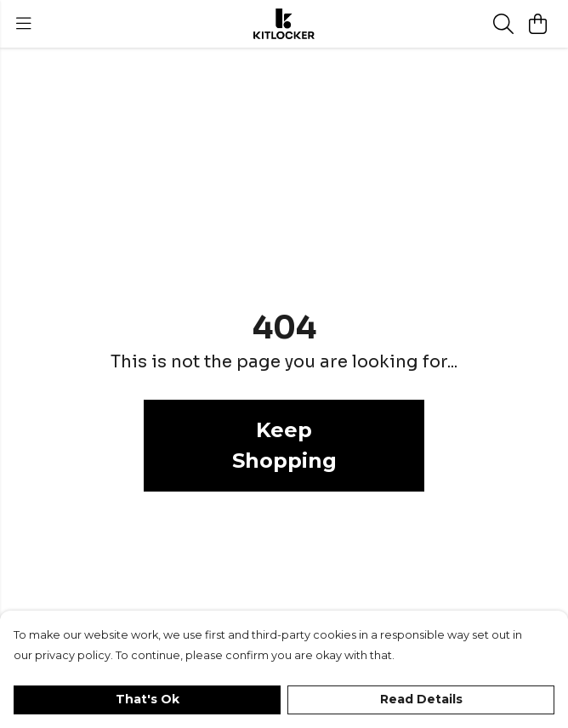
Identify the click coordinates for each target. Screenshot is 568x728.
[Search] (503, 24)
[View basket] (537, 24)
